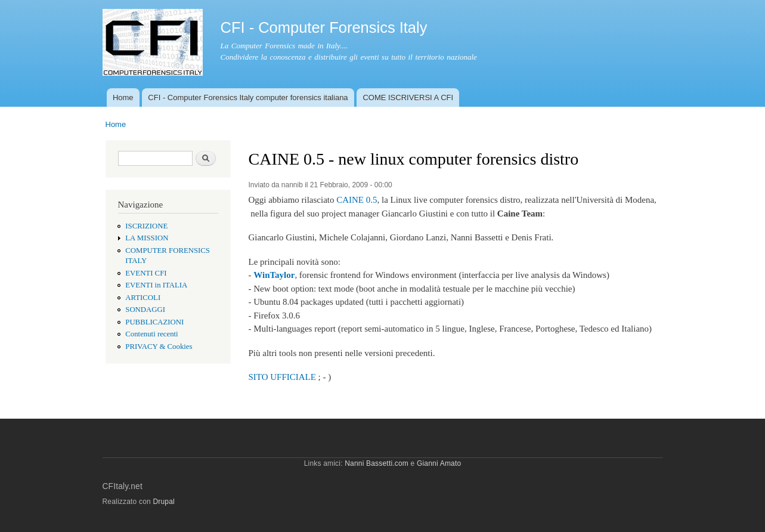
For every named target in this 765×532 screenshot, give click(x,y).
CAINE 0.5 (357, 200)
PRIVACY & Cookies (159, 347)
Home (123, 98)
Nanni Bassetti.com (377, 463)
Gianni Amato (439, 463)
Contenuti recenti (151, 334)
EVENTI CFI (146, 273)
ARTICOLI (143, 298)
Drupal (164, 502)
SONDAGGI (145, 310)
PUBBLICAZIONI (154, 322)
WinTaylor (274, 275)
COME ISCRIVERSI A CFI (408, 98)
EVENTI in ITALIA (156, 285)
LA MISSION (147, 238)
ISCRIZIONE (146, 226)
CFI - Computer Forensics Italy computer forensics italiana (248, 98)
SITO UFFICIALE (282, 377)
